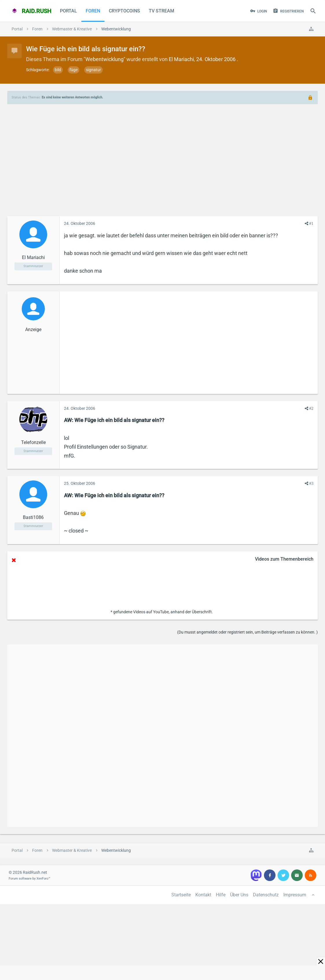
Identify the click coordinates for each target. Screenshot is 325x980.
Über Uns (239, 895)
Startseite (181, 895)
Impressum (295, 895)
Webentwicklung (104, 59)
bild (58, 70)
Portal (68, 11)
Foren (93, 11)
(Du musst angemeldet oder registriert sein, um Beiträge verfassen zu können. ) (247, 632)
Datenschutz (266, 895)
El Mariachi (181, 59)
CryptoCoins (124, 11)
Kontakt (203, 895)
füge (74, 70)
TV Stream (161, 11)
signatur (93, 70)
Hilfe (221, 895)
